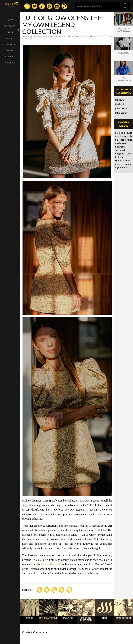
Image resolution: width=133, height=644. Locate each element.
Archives (10, 63)
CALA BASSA (121, 136)
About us (10, 38)
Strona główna (40, 36)
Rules (10, 51)
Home (10, 20)
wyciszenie (121, 167)
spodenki (120, 150)
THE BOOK (120, 104)
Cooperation (10, 44)
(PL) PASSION (121, 113)
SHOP (10, 32)
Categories (10, 26)
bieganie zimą (124, 154)
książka (128, 164)
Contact (10, 57)
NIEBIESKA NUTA (124, 133)
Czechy (119, 164)
